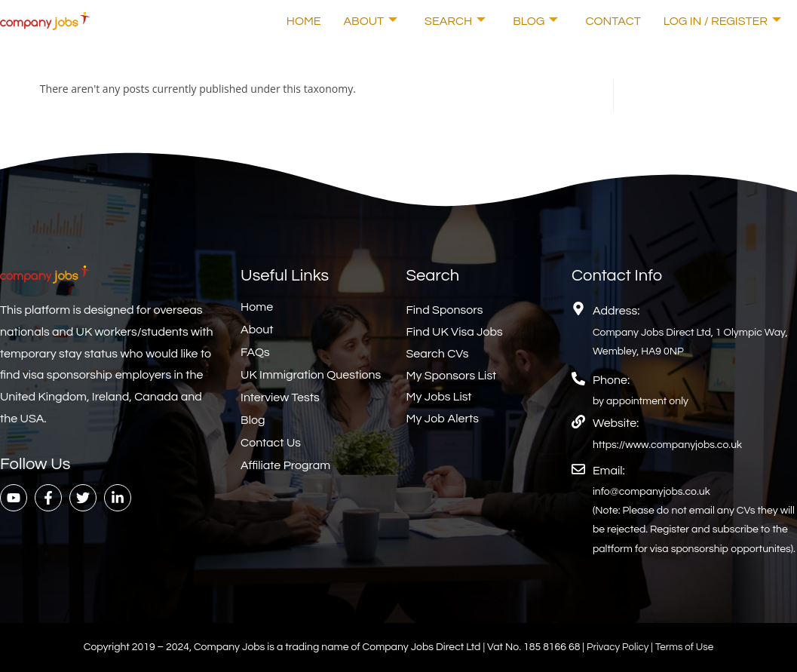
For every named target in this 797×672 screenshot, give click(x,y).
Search (455, 21)
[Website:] (578, 422)
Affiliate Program (285, 465)
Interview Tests (280, 397)
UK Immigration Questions (311, 375)
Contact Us (271, 443)
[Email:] (578, 469)
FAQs (255, 352)
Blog (535, 21)
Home (304, 21)
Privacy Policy (617, 647)
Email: (609, 471)
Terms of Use (686, 647)
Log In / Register (722, 21)
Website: (616, 423)
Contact (613, 21)
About (371, 21)
